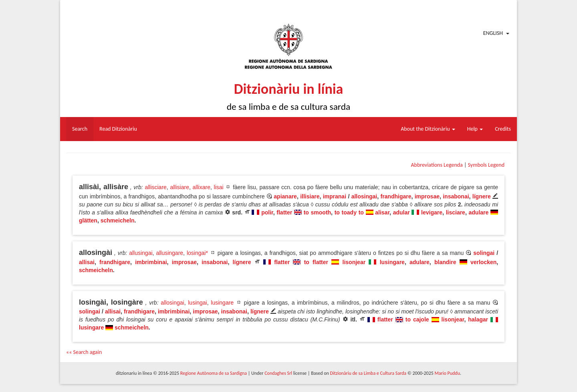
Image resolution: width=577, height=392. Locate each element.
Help (475, 129)
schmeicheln (118, 220)
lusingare (392, 262)
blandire (445, 262)
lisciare (456, 212)
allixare (202, 187)
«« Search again (84, 352)
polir (267, 212)
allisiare (179, 187)
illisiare (310, 196)
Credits (503, 129)
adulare (479, 212)
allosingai (364, 196)
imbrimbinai (151, 262)
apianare (285, 196)
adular (401, 212)
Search (80, 129)
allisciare (155, 187)
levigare (432, 212)
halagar (478, 319)
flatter (284, 212)
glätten (88, 220)
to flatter (316, 262)
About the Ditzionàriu (428, 129)
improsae (427, 196)
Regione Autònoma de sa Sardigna (214, 373)
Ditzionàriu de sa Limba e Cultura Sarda (368, 373)
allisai (87, 262)
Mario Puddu (447, 373)
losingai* (197, 253)
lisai (219, 187)
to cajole (417, 319)
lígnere (482, 196)
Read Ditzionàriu (118, 129)
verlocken (483, 262)
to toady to (349, 212)
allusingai (141, 253)
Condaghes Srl (278, 373)
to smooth (317, 212)
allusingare (169, 253)
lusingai (197, 303)
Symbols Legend (486, 165)
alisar (382, 212)
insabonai (456, 196)
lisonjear (354, 262)
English (493, 33)
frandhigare (396, 196)
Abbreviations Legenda (437, 165)
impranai (335, 196)
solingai (484, 253)
